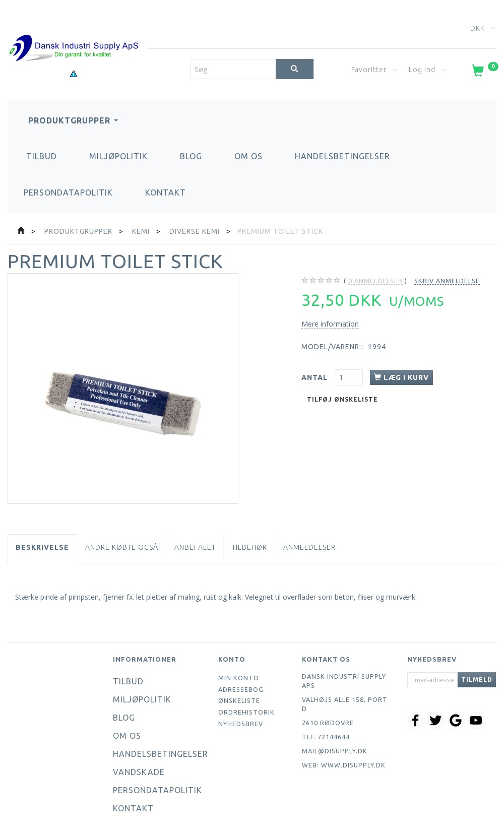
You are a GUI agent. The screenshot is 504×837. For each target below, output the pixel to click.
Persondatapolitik (68, 192)
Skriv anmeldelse (447, 281)
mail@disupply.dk (335, 751)
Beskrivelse (42, 547)
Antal (316, 377)
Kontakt (166, 192)
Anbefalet (195, 547)
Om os (248, 156)
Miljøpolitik (118, 156)
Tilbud (42, 156)
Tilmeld (477, 680)
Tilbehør (249, 547)
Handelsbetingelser (342, 156)
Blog (191, 156)
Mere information (330, 324)
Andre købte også (122, 547)
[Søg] (295, 69)
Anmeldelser (309, 547)
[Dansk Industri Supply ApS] (74, 33)
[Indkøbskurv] (484, 73)
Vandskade (139, 772)
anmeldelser (375, 281)
